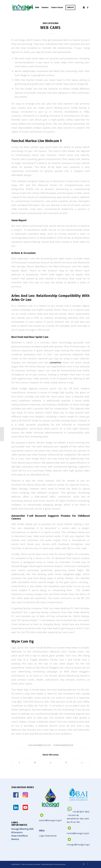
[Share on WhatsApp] (51, 763)
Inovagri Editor (65, 745)
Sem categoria (50, 23)
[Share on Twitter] (35, 763)
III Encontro (17, 832)
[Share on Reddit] (82, 763)
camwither (55, 362)
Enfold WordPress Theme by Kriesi (53, 864)
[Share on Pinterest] (66, 763)
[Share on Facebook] (19, 763)
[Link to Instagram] (84, 7)
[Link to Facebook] (88, 7)
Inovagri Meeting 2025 (22, 829)
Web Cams (50, 28)
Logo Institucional (48, 836)
